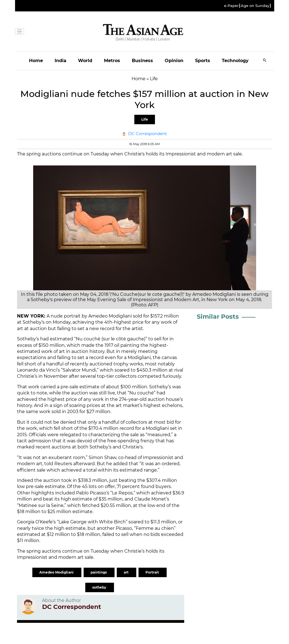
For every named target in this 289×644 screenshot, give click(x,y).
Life (145, 119)
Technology (235, 61)
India (60, 61)
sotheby (100, 587)
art (127, 572)
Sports (203, 61)
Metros (112, 61)
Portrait (153, 572)
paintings (99, 572)
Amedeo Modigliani (57, 572)
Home (36, 61)
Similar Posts (218, 317)
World (85, 61)
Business (142, 61)
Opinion (174, 61)
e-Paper (231, 6)
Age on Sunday (255, 6)
